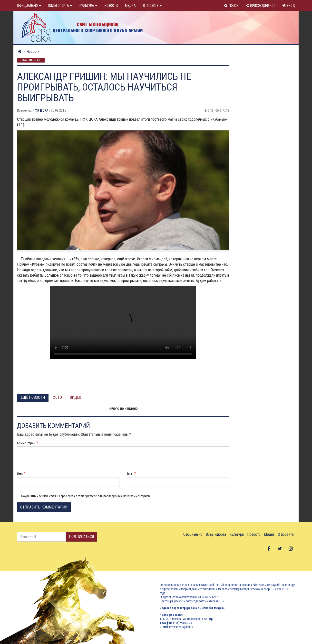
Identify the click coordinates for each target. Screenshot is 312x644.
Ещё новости (33, 397)
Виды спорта (60, 6)
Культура (88, 6)
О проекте (152, 6)
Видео (75, 397)
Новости (111, 6)
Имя (20, 474)
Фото (57, 397)
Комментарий (26, 443)
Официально (29, 6)
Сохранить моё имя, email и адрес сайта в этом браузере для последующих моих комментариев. (86, 496)
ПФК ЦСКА (40, 110)
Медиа (130, 6)
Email (130, 474)
